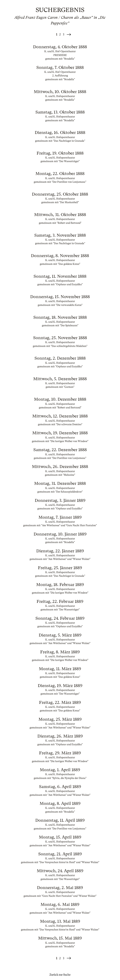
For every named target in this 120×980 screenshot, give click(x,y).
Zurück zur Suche (60, 975)
